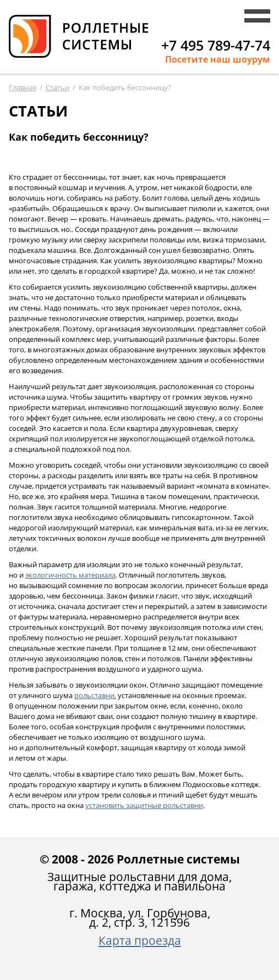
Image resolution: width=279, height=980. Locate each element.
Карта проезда (140, 940)
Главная (23, 87)
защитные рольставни (144, 805)
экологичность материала (70, 575)
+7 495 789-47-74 (216, 45)
